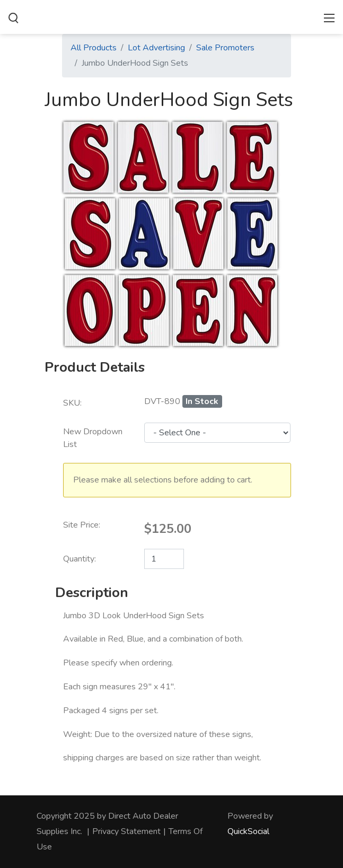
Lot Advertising (156, 48)
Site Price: (82, 525)
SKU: (72, 403)
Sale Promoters (225, 48)
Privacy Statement (126, 831)
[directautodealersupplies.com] (171, 16)
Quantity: (80, 559)
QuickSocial (248, 831)
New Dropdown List (93, 438)
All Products (94, 48)
